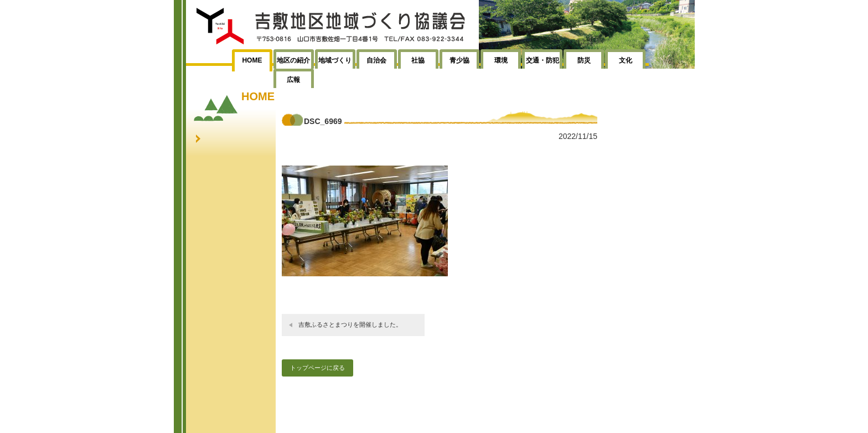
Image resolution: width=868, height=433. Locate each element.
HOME (252, 60)
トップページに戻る (317, 368)
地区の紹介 (293, 60)
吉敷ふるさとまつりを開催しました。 (350, 324)
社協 (418, 60)
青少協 (459, 60)
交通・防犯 (542, 60)
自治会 (376, 60)
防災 (584, 60)
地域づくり (335, 60)
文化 (626, 60)
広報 (293, 80)
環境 (501, 60)
